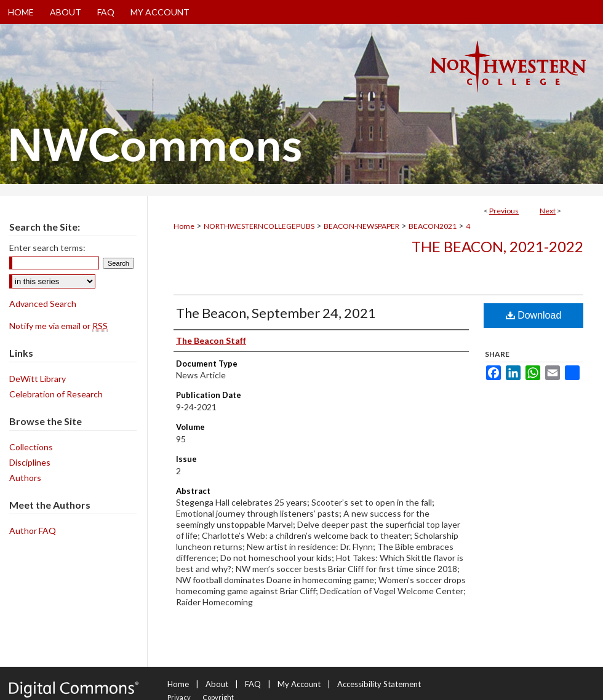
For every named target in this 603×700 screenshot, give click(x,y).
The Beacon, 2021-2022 (497, 246)
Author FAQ (33, 531)
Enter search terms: (47, 248)
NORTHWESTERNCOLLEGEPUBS (259, 226)
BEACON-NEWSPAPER (361, 226)
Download (534, 315)
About (217, 684)
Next (548, 211)
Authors (25, 478)
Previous (504, 211)
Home (184, 226)
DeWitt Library (38, 379)
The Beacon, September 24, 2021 (276, 313)
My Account (299, 684)
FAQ (253, 684)
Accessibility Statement (379, 684)
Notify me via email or (58, 326)
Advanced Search (43, 304)
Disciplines (30, 462)
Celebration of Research (56, 394)
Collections (31, 447)
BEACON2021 (433, 226)
